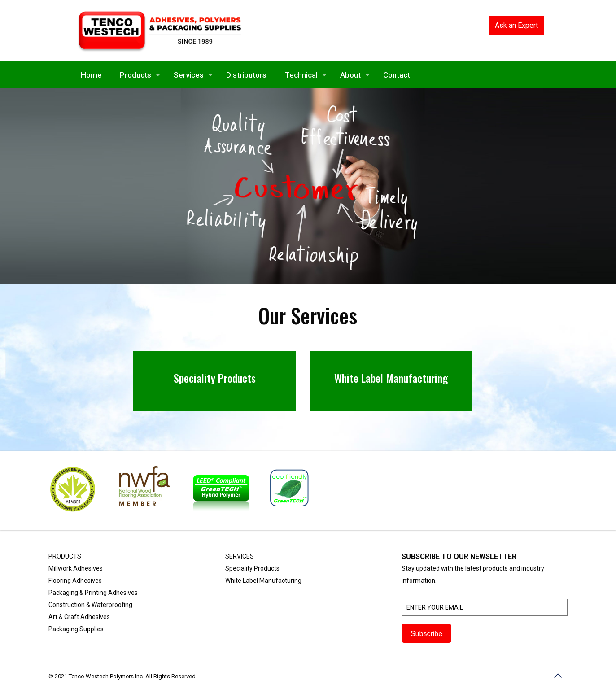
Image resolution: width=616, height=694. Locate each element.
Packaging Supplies (76, 629)
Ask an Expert (516, 25)
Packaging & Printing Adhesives (93, 593)
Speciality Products (252, 568)
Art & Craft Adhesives (79, 617)
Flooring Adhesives (75, 581)
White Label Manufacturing (263, 581)
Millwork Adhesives (76, 568)
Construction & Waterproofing (90, 605)
